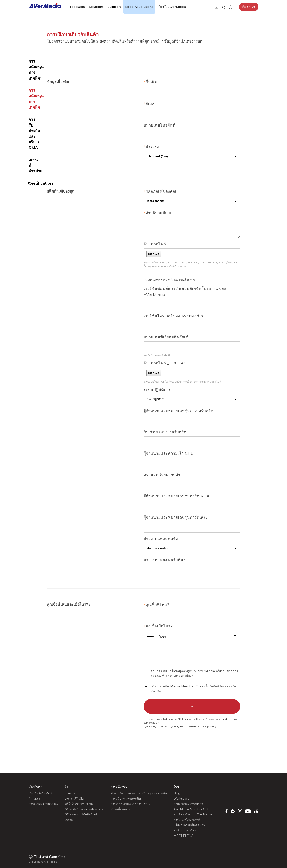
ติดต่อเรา (249, 7)
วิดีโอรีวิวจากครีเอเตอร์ (79, 804)
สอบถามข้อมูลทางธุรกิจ (188, 804)
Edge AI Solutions (139, 7)
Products (77, 7)
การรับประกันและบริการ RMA (49, 66)
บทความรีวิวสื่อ (74, 799)
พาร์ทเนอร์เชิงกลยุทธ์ (187, 820)
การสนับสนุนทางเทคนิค (48, 51)
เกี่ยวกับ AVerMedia (172, 7)
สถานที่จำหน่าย (41, 81)
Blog (177, 793)
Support (114, 7)
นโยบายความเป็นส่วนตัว (189, 825)
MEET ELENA (183, 836)
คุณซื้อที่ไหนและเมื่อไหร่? (188, 358)
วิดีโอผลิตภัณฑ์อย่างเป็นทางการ (85, 809)
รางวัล (69, 820)
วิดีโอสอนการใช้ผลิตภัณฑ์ (81, 814)
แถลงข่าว (71, 793)
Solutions (96, 7)
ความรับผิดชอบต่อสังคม (44, 804)
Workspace (182, 799)
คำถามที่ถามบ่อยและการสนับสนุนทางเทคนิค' (49, 36)
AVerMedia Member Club (214, 697)
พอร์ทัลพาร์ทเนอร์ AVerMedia (193, 814)
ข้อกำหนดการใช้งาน (187, 830)
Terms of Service (196, 734)
